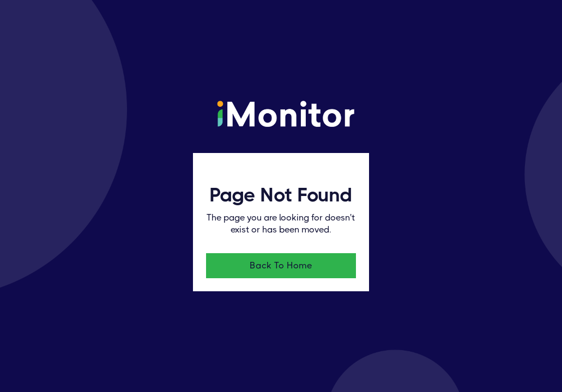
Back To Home (281, 265)
